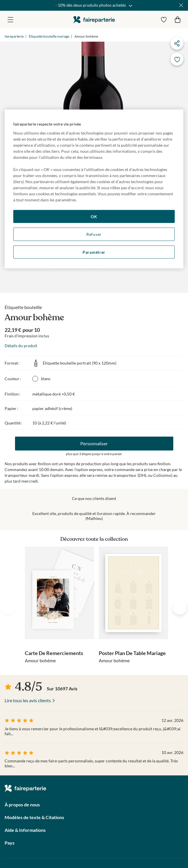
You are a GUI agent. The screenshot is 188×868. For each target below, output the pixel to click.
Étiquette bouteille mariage (49, 36)
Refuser (94, 234)
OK (94, 216)
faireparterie (94, 20)
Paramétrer (94, 252)
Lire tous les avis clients (28, 700)
